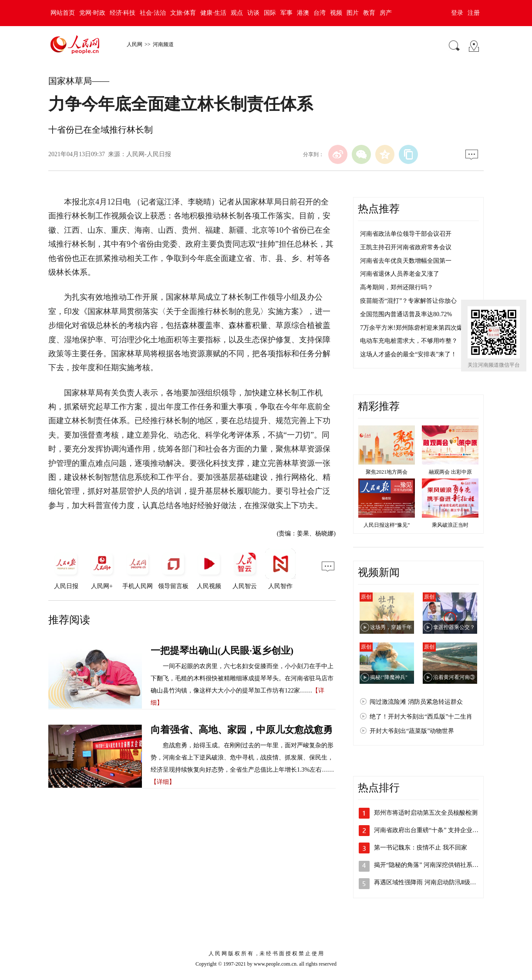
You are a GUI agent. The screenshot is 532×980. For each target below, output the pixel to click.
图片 (353, 13)
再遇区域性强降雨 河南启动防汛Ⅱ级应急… (431, 882)
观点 (237, 13)
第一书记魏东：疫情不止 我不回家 (421, 848)
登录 (457, 13)
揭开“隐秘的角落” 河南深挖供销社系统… (429, 865)
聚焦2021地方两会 (387, 472)
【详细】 (163, 782)
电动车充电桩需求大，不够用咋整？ (409, 341)
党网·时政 (92, 13)
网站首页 (63, 13)
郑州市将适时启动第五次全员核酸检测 (426, 813)
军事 (286, 13)
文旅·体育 (183, 13)
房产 (386, 13)
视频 (336, 13)
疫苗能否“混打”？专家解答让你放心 (408, 301)
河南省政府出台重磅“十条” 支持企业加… (429, 830)
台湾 (320, 13)
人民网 (135, 44)
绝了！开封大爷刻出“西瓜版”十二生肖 (421, 717)
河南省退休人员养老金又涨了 (400, 274)
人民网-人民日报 (149, 154)
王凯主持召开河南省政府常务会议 (406, 247)
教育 (369, 13)
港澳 (303, 13)
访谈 (253, 13)
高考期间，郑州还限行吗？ (397, 287)
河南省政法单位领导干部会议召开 (406, 234)
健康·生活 (213, 13)
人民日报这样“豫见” (387, 525)
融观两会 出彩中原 (450, 472)
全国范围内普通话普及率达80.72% (406, 314)
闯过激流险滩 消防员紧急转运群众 (416, 702)
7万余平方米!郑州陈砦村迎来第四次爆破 (414, 328)
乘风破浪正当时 (450, 525)
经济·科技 (123, 13)
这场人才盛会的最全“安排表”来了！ (408, 354)
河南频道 (163, 44)
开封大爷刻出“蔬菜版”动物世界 (412, 731)
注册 (474, 13)
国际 (270, 13)
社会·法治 (153, 13)
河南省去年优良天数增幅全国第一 (406, 261)
